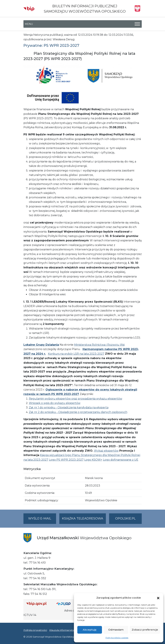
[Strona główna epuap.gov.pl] (66, 604)
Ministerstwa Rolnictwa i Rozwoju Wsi (99, 345)
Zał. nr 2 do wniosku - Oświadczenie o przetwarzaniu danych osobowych (78, 412)
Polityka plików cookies (117, 638)
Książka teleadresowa (83, 518)
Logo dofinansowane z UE (121, 460)
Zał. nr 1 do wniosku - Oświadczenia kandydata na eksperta (69, 407)
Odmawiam (116, 630)
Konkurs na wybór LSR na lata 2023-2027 (76, 354)
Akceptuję (90, 630)
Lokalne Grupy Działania (41, 345)
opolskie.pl (125, 518)
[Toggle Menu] (137, 24)
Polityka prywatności (35, 630)
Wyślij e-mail (42, 520)
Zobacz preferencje (145, 630)
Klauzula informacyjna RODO (66, 630)
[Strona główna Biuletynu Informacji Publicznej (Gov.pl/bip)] (39, 604)
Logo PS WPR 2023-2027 (66, 460)
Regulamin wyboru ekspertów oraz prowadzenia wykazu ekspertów (76, 399)
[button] (158, 598)
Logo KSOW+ (93, 460)
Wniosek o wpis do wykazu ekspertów (55, 403)
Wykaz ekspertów (106, 451)
